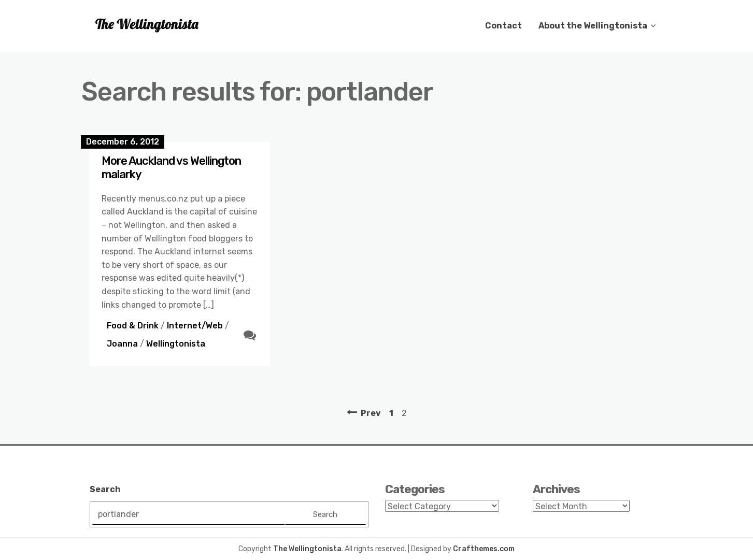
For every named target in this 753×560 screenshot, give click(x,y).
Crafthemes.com (484, 549)
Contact (503, 26)
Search (105, 489)
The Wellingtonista (307, 549)
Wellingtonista (176, 344)
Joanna (122, 344)
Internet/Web (195, 326)
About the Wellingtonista (593, 26)
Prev (371, 413)
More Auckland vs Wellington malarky (171, 168)
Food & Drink (133, 326)
